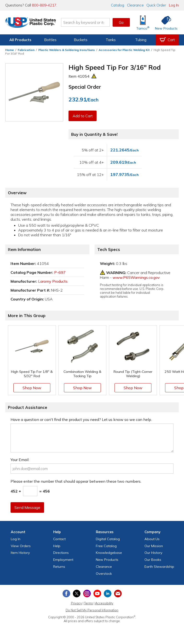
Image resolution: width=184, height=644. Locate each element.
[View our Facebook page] (66, 594)
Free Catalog (106, 546)
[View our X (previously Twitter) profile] (77, 594)
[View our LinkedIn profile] (108, 594)
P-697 (60, 272)
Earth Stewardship (159, 567)
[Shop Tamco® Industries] (143, 22)
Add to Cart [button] (83, 116)
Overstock (104, 574)
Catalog (118, 5)
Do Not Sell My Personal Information (92, 610)
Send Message (28, 507)
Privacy (76, 603)
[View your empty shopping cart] (167, 40)
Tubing (141, 40)
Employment (63, 560)
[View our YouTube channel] (97, 594)
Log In (174, 5)
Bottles (50, 40)
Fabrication (26, 50)
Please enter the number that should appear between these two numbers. (76, 481)
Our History (153, 553)
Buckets (81, 40)
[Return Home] (34, 23)
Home (10, 50)
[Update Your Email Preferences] (118, 594)
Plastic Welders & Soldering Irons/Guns (67, 50)
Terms (89, 603)
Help (57, 546)
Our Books (153, 560)
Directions (61, 553)
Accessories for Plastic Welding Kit (124, 50)
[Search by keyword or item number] (88, 22)
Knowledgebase (109, 553)
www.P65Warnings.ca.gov (136, 277)
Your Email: (20, 460)
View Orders (21, 546)
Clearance (135, 5)
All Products (20, 40)
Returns (59, 567)
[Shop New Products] (165, 22)
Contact (59, 539)
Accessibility (104, 603)
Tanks (111, 40)
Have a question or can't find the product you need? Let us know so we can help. (81, 419)
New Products (107, 560)
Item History (20, 553)
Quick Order (156, 5)
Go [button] (121, 22)
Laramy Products (53, 281)
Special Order (85, 87)
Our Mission (154, 546)
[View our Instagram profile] (87, 594)
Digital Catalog (108, 539)
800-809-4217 (44, 5)
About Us (152, 539)
